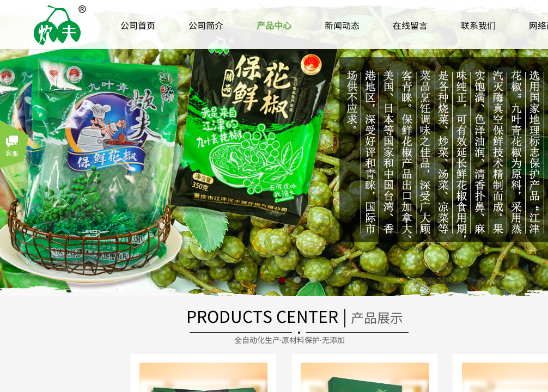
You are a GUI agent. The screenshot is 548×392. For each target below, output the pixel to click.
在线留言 (410, 25)
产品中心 (274, 25)
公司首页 (138, 25)
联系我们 (478, 25)
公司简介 (206, 25)
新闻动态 (342, 25)
